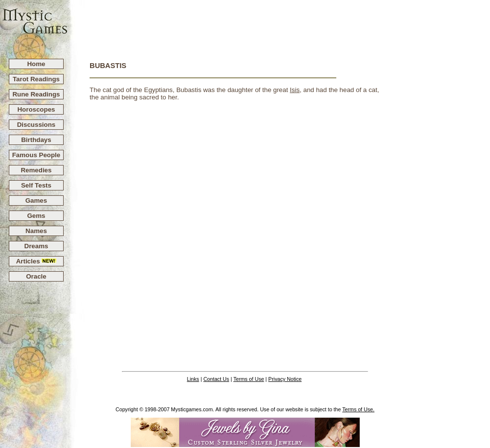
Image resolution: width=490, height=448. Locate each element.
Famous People (36, 155)
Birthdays (36, 140)
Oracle (36, 276)
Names (36, 231)
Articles (36, 261)
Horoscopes (36, 109)
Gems (36, 216)
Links (193, 379)
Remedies (36, 170)
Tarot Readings (36, 79)
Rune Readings (36, 94)
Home (36, 64)
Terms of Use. (358, 409)
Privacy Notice (285, 379)
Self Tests (36, 185)
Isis (295, 90)
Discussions (36, 125)
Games (36, 200)
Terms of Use (249, 379)
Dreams (36, 246)
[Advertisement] (279, 25)
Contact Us (216, 379)
